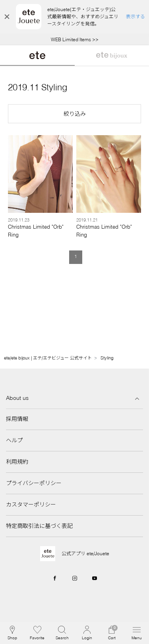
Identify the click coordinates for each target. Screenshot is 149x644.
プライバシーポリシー (34, 483)
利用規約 (17, 462)
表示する (135, 16)
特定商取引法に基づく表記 (39, 526)
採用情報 (17, 419)
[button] (74, 114)
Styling (107, 358)
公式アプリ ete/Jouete (85, 553)
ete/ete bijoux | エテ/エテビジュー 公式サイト (48, 358)
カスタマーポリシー (31, 504)
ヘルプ (14, 440)
